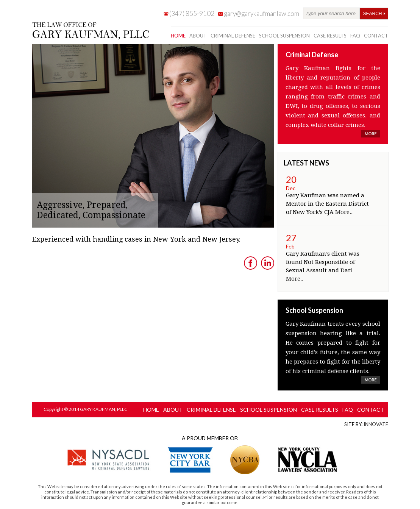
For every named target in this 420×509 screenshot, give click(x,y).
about (198, 36)
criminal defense (233, 36)
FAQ (355, 36)
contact (376, 36)
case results (330, 36)
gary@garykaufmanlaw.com (262, 13)
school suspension (284, 36)
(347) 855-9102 (192, 13)
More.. (344, 212)
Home (178, 36)
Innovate (376, 424)
